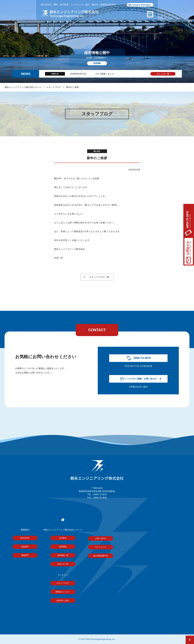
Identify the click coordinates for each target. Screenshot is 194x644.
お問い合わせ (101, 538)
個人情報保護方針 (101, 556)
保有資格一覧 (63, 555)
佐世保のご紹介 (63, 600)
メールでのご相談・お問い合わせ (141, 379)
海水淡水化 (25, 538)
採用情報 (63, 547)
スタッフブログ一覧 (98, 277)
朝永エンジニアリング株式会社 (97, 470)
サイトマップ (101, 547)
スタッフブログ (54, 87)
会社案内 (63, 538)
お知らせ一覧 (63, 564)
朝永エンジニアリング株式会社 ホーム (23, 87)
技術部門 (25, 547)
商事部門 (25, 555)
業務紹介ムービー (63, 592)
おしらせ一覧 (163, 74)
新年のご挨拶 (72, 87)
